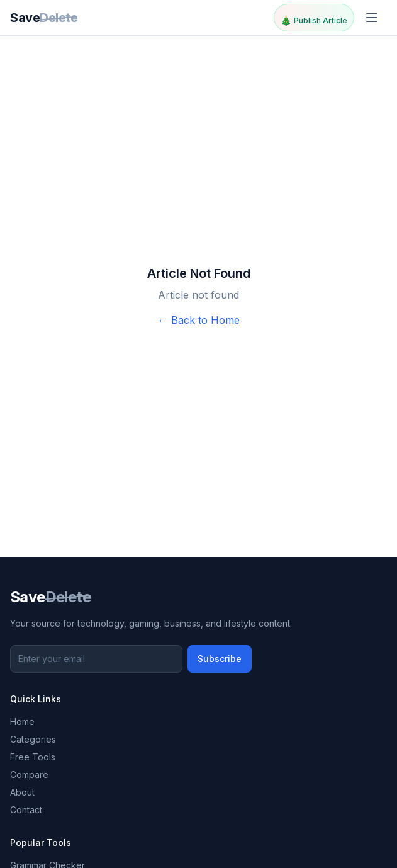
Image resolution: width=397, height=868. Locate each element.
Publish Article (314, 21)
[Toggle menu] (373, 18)
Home (22, 722)
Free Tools (33, 757)
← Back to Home (199, 320)
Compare (29, 774)
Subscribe (220, 659)
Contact (26, 810)
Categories (33, 739)
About (22, 792)
